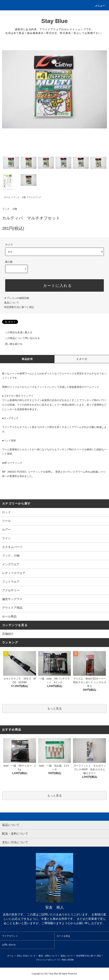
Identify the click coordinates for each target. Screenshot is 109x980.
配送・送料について (48, 956)
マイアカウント (10, 936)
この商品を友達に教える (16, 332)
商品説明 (27, 359)
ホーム (7, 197)
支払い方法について (26, 956)
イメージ (82, 359)
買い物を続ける (11, 344)
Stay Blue (54, 21)
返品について (12, 303)
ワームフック (35, 197)
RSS (64, 960)
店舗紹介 (8, 634)
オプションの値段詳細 (17, 298)
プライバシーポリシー (46, 960)
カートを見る (63, 936)
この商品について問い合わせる (20, 338)
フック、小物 (19, 197)
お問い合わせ (9, 945)
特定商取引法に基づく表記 (19, 307)
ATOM (71, 960)
